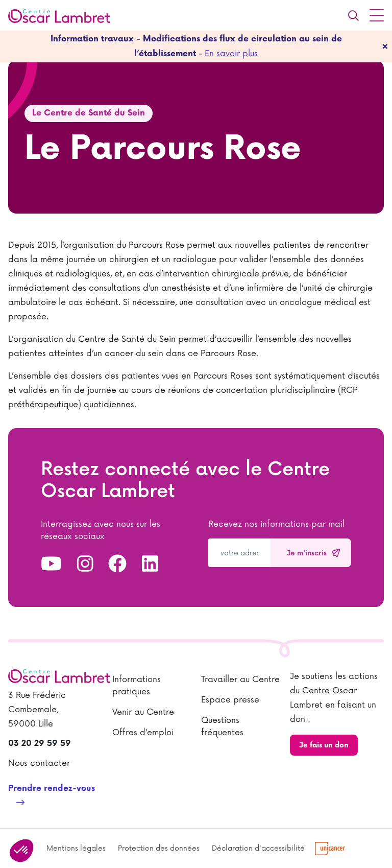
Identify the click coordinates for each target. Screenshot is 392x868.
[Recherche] (353, 15)
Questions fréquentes (222, 726)
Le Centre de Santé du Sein (89, 113)
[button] (21, 851)
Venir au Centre (143, 712)
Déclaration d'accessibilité (258, 848)
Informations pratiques (137, 686)
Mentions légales (76, 848)
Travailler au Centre (240, 679)
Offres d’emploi (143, 733)
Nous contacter (39, 763)
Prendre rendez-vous (52, 789)
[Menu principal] (377, 15)
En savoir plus (231, 54)
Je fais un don (324, 745)
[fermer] (385, 46)
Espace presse (230, 700)
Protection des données (159, 848)
